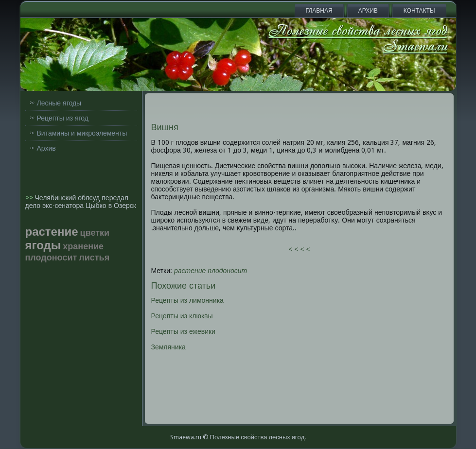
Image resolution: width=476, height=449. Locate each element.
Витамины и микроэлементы (82, 133)
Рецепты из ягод (63, 118)
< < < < (299, 249)
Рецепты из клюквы (182, 316)
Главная (319, 11)
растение (190, 271)
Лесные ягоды (59, 103)
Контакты (419, 11)
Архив (368, 11)
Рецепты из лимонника (187, 300)
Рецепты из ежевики (183, 331)
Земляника (168, 347)
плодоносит (227, 271)
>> (30, 198)
